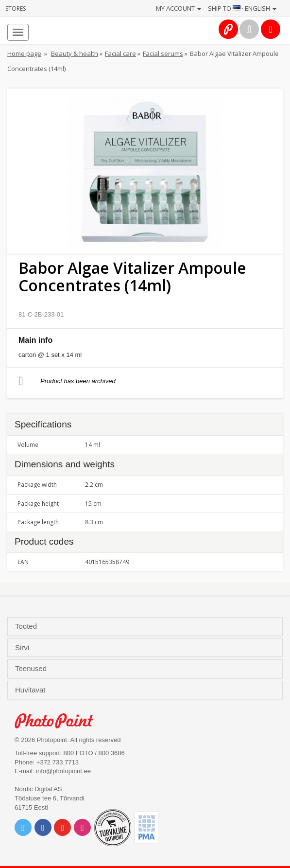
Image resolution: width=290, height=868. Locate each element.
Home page (24, 53)
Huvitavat (31, 690)
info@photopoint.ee (63, 771)
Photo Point (59, 721)
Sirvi (23, 648)
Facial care (120, 53)
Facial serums (163, 53)
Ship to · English (242, 8)
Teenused (32, 669)
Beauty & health (75, 53)
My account (179, 8)
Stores (16, 9)
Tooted (27, 626)
